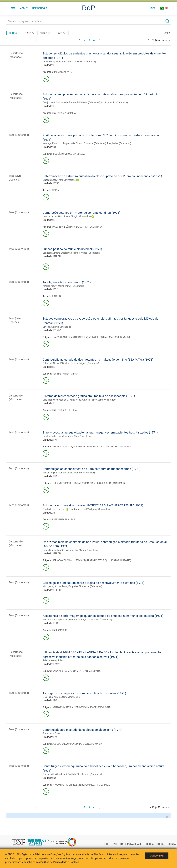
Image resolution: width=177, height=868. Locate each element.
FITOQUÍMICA (103, 785)
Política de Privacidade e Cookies (60, 862)
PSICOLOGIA (104, 707)
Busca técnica (155, 844)
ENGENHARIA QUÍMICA (64, 113)
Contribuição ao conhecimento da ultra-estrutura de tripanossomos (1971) (92, 469)
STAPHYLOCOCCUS (62, 447)
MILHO (74, 374)
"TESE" (45, 33)
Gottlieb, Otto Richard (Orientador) (85, 774)
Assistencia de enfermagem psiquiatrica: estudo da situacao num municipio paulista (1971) (103, 616)
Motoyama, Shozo (52, 586)
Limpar (167, 33)
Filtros (13, 33)
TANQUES (125, 337)
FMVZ (57, 664)
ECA (56, 289)
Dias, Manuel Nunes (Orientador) (84, 253)
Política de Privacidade (127, 844)
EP (55, 65)
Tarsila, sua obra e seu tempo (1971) (67, 282)
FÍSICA (56, 190)
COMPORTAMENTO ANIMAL (79, 671)
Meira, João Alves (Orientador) (77, 436)
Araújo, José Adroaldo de (55, 102)
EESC (56, 183)
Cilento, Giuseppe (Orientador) (91, 143)
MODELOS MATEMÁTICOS (106, 337)
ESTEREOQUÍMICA (86, 785)
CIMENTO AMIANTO (62, 72)
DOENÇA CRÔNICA (92, 744)
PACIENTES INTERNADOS (119, 447)
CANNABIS (58, 671)
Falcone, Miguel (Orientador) (85, 363)
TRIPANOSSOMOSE (62, 483)
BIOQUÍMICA (59, 154)
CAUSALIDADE (75, 744)
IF (54, 513)
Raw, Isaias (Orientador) (119, 143)
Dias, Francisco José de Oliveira (58, 400)
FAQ (107, 844)
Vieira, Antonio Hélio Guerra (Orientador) (95, 400)
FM (55, 440)
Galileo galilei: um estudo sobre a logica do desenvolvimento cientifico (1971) (94, 583)
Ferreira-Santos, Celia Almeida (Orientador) (90, 620)
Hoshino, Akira (50, 216)
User (152, 8)
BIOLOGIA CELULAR (76, 154)
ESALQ (57, 330)
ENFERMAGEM (60, 630)
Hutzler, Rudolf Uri (52, 436)
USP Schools (40, 8)
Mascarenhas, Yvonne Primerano (59, 180)
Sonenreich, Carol (51, 733)
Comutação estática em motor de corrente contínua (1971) (81, 213)
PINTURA (57, 296)
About (24, 8)
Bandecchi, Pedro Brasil (54, 253)
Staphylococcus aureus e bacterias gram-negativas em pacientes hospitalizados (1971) (100, 432)
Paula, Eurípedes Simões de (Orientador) (82, 586)
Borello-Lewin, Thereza (54, 509)
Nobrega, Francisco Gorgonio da (59, 143)
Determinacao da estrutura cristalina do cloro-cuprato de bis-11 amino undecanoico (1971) (102, 176)
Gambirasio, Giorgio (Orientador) (74, 216)
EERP (56, 623)
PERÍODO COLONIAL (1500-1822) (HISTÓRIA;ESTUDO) (80, 560)
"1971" (30, 33)
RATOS (98, 671)
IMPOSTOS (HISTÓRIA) (120, 560)
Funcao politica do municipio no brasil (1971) (72, 249)
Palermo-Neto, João (53, 660)
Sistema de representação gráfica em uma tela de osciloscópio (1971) (89, 396)
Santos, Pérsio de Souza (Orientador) (77, 62)
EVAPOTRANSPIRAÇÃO (80, 337)
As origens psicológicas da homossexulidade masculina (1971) (84, 693)
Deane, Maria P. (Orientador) (81, 473)
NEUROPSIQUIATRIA (63, 707)
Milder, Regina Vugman (54, 473)
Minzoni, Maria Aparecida (55, 620)
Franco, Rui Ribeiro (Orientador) (84, 102)
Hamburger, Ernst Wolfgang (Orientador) (89, 509)
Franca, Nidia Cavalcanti (55, 774)
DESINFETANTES (61, 374)
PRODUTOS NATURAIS (64, 785)
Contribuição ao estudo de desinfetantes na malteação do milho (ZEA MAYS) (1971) (98, 360)
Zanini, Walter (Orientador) (71, 286)
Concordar (157, 856)
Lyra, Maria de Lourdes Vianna (58, 550)
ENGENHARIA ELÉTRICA (64, 410)
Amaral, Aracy (50, 286)
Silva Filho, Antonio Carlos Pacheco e (61, 697)
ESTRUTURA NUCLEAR (64, 520)
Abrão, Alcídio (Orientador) (114, 102)
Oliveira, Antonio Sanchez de (57, 327)
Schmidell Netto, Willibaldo (56, 363)
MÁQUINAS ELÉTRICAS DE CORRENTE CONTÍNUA (77, 227)
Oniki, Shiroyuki (50, 62)
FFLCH (57, 256)
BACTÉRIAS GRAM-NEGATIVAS (89, 447)
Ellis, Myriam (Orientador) (86, 550)
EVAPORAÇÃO (60, 337)
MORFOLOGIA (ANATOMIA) (111, 483)
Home (12, 8)
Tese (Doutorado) (19, 135)
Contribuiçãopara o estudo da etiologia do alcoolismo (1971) (83, 730)
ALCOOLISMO (59, 744)
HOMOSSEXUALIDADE (85, 707)
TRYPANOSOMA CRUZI (85, 483)
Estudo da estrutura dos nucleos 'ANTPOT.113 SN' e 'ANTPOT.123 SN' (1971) (93, 505)
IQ (55, 147)
